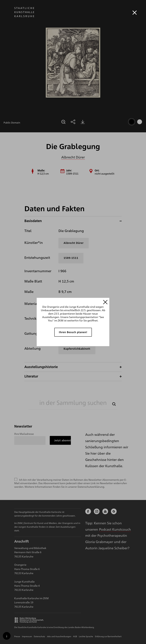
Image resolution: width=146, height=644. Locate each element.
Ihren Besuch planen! (73, 332)
